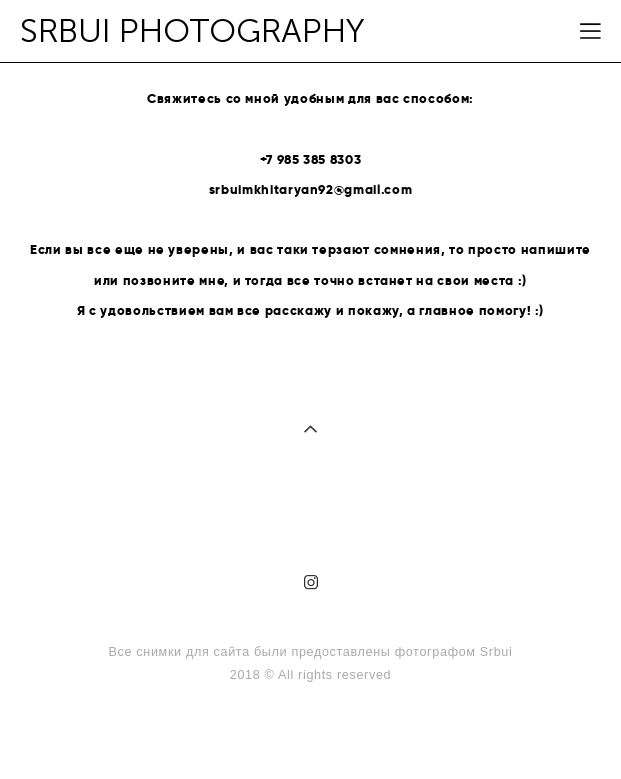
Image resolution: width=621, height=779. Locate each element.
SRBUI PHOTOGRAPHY (192, 31)
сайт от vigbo (310, 732)
